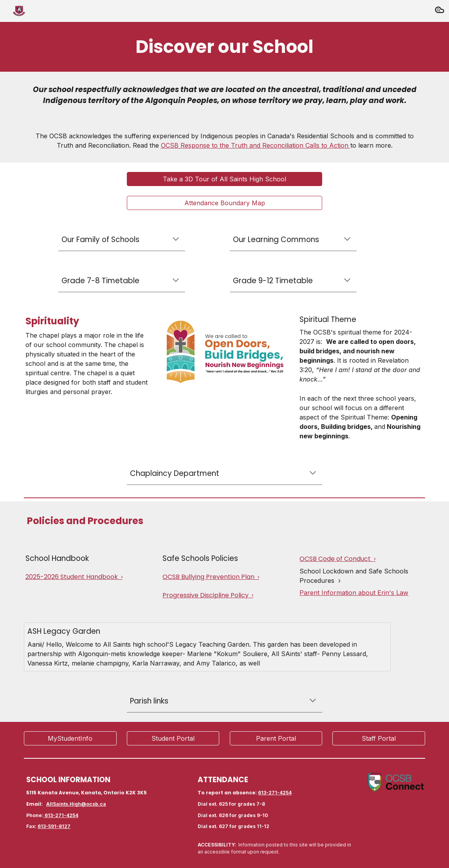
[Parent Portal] (276, 738)
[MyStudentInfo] (70, 738)
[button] (440, 11)
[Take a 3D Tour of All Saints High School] (224, 179)
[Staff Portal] (379, 738)
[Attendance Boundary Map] (224, 203)
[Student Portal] (173, 738)
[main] (224, 47)
